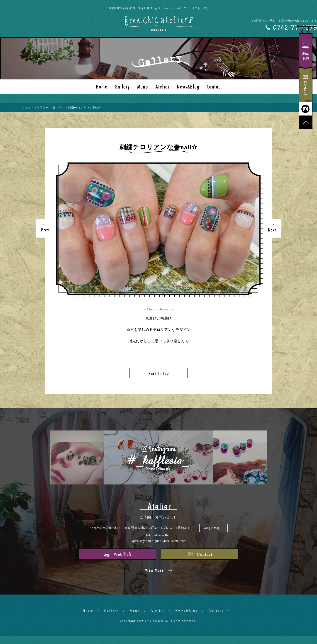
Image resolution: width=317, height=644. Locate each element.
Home (88, 611)
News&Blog (187, 611)
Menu (135, 611)
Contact (216, 611)
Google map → (213, 528)
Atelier (157, 611)
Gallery (111, 611)
